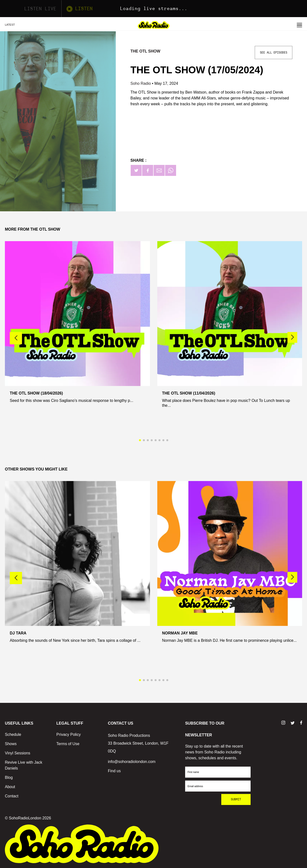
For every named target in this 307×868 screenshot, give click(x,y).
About (10, 787)
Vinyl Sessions (18, 753)
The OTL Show (145, 51)
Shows (11, 744)
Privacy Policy (69, 734)
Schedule (13, 734)
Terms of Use (68, 744)
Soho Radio (141, 83)
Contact (12, 796)
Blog (9, 777)
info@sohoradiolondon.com (132, 762)
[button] (292, 337)
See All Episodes (274, 53)
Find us (114, 771)
